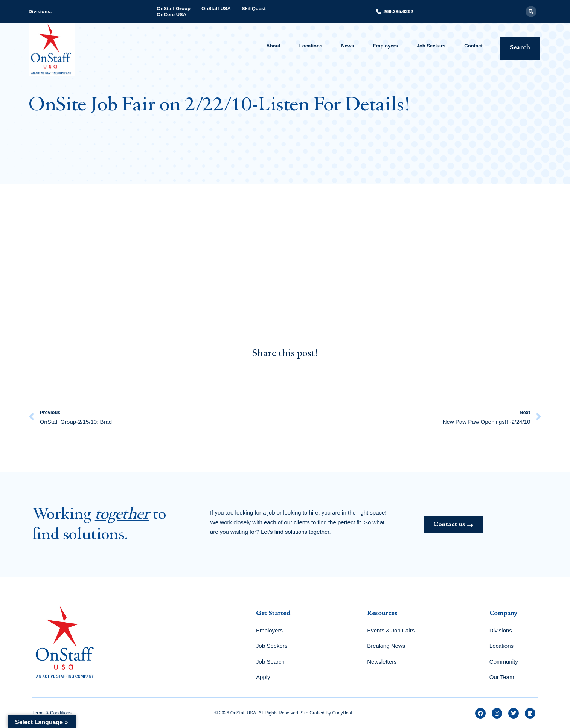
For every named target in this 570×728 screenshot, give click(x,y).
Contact (473, 46)
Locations (311, 46)
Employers (385, 46)
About (273, 46)
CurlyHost (342, 713)
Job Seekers (431, 46)
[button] (531, 11)
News (347, 46)
